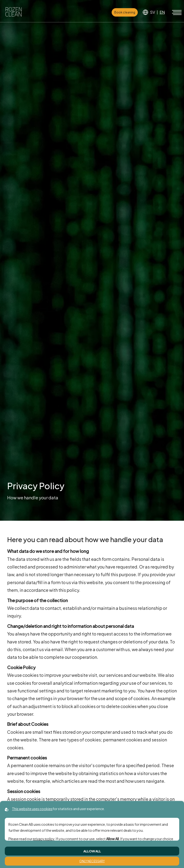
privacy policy (44, 839)
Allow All (92, 851)
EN (162, 12)
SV (152, 12)
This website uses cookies (32, 809)
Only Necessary (92, 861)
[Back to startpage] (13, 12)
